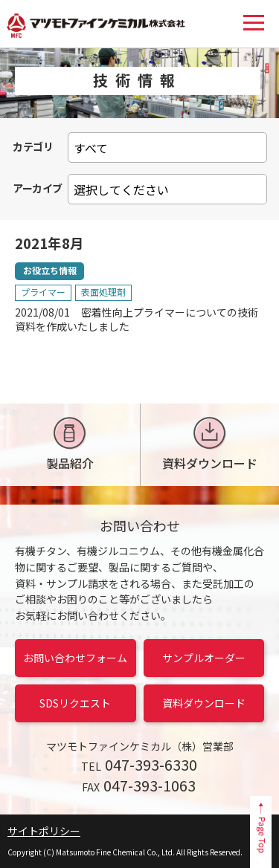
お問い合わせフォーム (75, 658)
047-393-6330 (151, 764)
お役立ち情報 (50, 270)
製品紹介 (70, 444)
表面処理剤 (103, 292)
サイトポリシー (44, 831)
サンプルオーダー (204, 658)
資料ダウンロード (210, 444)
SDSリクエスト (75, 703)
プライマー (43, 292)
